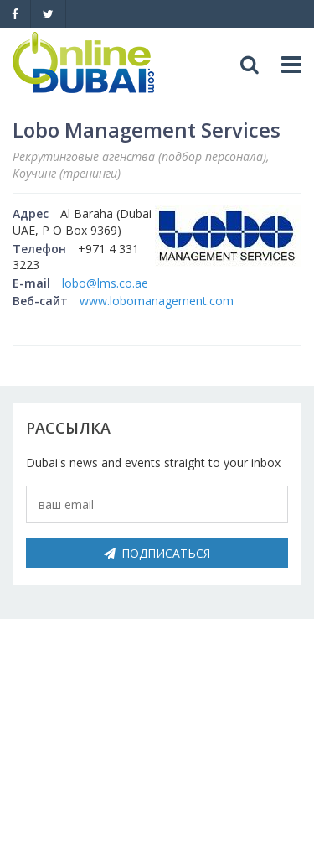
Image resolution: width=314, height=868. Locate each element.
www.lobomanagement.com (157, 301)
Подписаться (157, 553)
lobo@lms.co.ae (105, 283)
